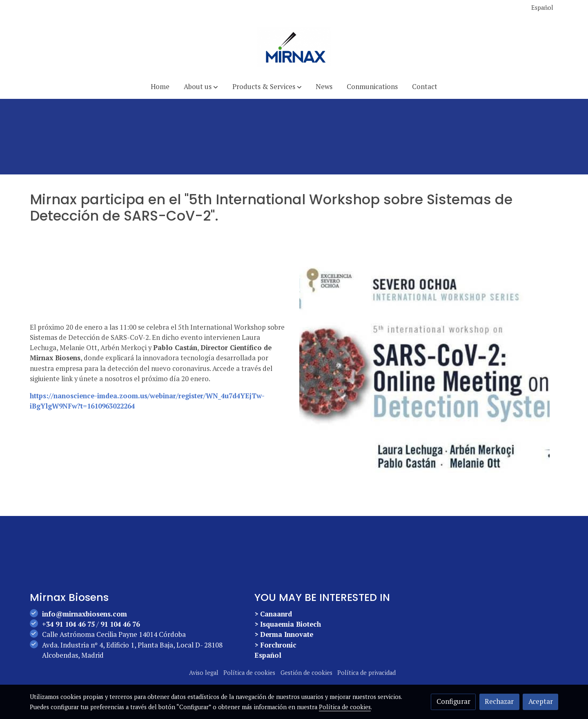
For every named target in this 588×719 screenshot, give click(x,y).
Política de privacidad (366, 673)
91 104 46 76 (120, 624)
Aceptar (541, 701)
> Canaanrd (273, 614)
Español (542, 8)
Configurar (453, 701)
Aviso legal (204, 673)
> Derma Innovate (284, 634)
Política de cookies (249, 673)
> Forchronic (275, 645)
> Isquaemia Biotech (288, 624)
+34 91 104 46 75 (68, 624)
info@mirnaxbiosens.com (85, 614)
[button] (201, 87)
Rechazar (499, 701)
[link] (294, 47)
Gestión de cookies (306, 673)
